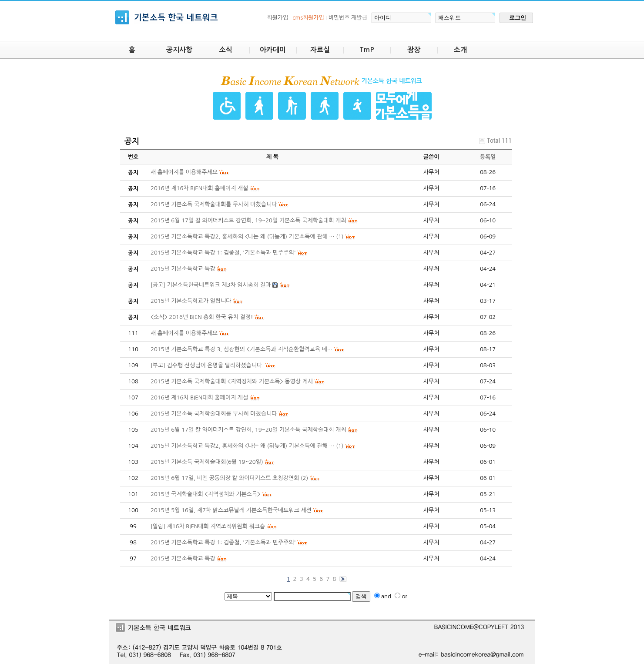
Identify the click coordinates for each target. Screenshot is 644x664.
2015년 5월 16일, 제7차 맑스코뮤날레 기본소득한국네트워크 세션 (231, 510)
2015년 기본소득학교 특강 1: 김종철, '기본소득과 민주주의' (223, 542)
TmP (367, 50)
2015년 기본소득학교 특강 (183, 558)
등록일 (488, 157)
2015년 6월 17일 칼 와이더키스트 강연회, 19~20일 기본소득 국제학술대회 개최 (248, 430)
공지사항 (179, 50)
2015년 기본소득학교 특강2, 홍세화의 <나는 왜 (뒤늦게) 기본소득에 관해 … (243, 446)
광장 (414, 50)
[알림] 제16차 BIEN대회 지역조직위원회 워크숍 (208, 526)
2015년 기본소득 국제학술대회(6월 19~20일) (207, 462)
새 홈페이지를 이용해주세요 (184, 333)
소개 (460, 50)
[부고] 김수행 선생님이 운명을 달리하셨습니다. (207, 365)
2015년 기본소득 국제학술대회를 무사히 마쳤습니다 (214, 414)
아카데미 (273, 50)
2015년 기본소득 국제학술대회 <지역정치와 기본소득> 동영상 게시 (232, 381)
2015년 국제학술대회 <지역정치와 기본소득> (205, 494)
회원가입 (277, 18)
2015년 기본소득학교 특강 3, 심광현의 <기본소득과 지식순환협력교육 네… (241, 349)
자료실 (320, 50)
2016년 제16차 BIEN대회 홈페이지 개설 (199, 397)
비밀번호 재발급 (348, 18)
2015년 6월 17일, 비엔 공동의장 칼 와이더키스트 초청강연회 (225, 478)
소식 (226, 50)
